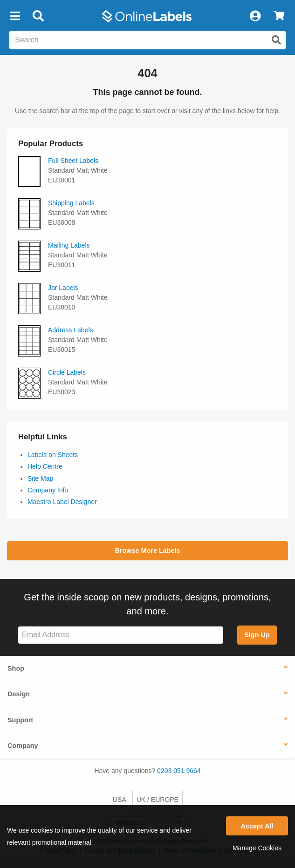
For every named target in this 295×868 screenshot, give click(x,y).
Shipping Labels (71, 203)
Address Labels (71, 330)
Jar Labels (63, 288)
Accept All (257, 826)
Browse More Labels (148, 551)
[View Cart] (279, 16)
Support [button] (20, 720)
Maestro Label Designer (62, 502)
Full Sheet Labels (73, 161)
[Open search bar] (38, 16)
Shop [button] (16, 668)
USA (120, 800)
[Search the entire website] (147, 40)
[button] (15, 16)
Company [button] (23, 746)
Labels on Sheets (53, 455)
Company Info (48, 490)
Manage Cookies (257, 848)
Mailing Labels (69, 245)
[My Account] (255, 16)
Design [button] (19, 694)
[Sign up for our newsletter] (121, 635)
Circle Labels (67, 372)
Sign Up (257, 635)
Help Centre (45, 466)
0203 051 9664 (179, 771)
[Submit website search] (276, 40)
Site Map (40, 478)
